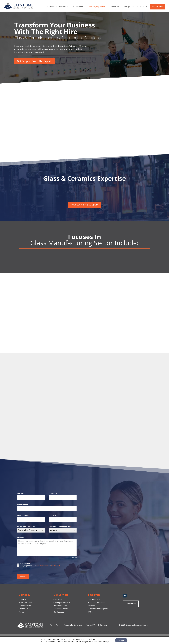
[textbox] (29, 530)
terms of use (56, 566)
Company (52, 515)
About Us (115, 7)
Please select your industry (60, 527)
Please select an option (27, 527)
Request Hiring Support (84, 205)
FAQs (90, 612)
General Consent (24, 563)
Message (21, 537)
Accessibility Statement (73, 625)
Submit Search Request (98, 609)
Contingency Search (62, 602)
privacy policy (42, 566)
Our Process (77, 7)
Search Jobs (158, 7)
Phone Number (23, 504)
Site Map (104, 625)
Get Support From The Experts (35, 61)
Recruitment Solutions (56, 7)
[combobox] (31, 530)
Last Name (53, 493)
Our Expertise (94, 599)
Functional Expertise (97, 602)
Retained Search (60, 606)
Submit (23, 577)
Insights (128, 7)
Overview (58, 599)
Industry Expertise (97, 7)
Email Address (23, 515)
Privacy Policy (55, 625)
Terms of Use (91, 625)
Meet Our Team (26, 602)
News (21, 612)
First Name (22, 493)
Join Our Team (25, 606)
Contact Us (142, 7)
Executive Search (61, 609)
